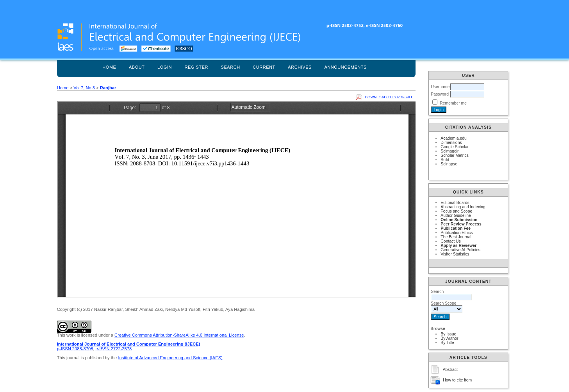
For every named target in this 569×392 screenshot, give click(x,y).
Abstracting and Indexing (463, 207)
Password (440, 94)
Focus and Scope (456, 211)
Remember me (453, 103)
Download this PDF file (389, 97)
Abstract (450, 370)
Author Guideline (456, 216)
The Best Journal (456, 237)
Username (440, 87)
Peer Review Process (461, 224)
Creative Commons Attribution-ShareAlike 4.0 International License (179, 335)
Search (231, 67)
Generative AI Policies (460, 250)
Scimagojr (449, 151)
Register (196, 67)
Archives (300, 67)
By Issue (448, 334)
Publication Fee (456, 228)
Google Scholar (455, 147)
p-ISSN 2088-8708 (75, 349)
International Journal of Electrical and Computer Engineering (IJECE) (129, 344)
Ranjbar (108, 88)
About (137, 67)
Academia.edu (453, 138)
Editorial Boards (455, 203)
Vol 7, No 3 (84, 88)
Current (264, 67)
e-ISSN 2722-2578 (114, 349)
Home (109, 67)
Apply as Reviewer (458, 246)
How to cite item (457, 380)
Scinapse (449, 164)
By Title (447, 343)
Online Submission (459, 220)
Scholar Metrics (455, 155)
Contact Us (450, 241)
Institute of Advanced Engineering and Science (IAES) (170, 358)
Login (165, 67)
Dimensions (451, 143)
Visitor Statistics (455, 254)
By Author (449, 338)
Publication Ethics (457, 233)
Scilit (445, 160)
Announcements (345, 67)
